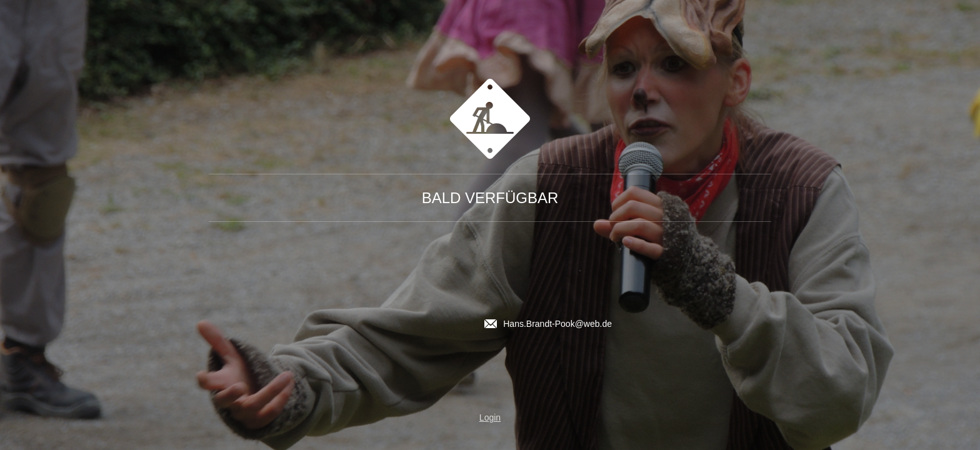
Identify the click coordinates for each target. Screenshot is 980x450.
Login (490, 417)
